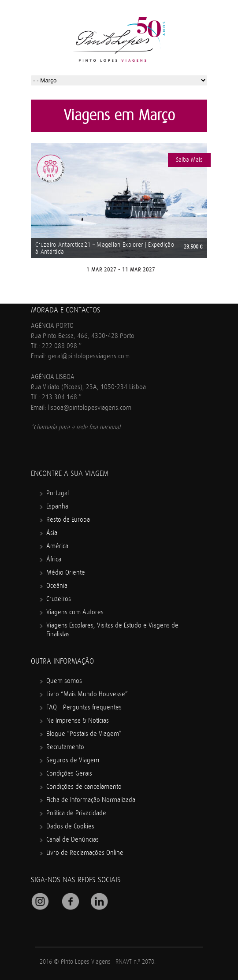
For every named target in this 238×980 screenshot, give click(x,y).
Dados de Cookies (70, 826)
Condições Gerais (69, 774)
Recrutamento (65, 747)
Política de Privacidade (76, 813)
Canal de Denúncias (73, 840)
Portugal (58, 493)
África (54, 559)
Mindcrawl (155, 963)
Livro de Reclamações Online (85, 853)
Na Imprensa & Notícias (78, 721)
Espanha (57, 507)
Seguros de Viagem (73, 760)
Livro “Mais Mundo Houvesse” (87, 694)
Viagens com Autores (75, 612)
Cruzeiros (59, 599)
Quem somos (64, 681)
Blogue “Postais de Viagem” (84, 734)
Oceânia (57, 586)
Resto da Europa (68, 520)
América (57, 546)
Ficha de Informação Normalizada (91, 800)
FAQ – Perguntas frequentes (84, 707)
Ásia (52, 533)
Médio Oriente (66, 573)
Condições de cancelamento (84, 787)
